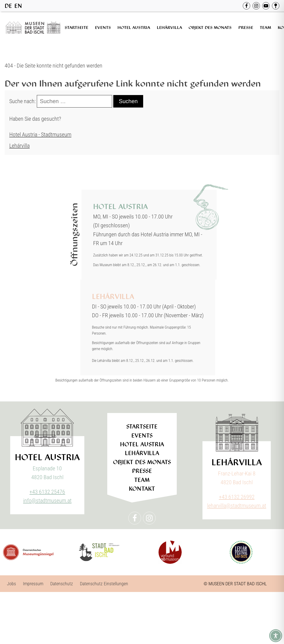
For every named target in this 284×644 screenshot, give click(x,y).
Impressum (33, 584)
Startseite (76, 28)
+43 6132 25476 (47, 492)
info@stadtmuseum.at (47, 501)
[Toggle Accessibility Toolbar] (276, 636)
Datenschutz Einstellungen (104, 584)
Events (103, 28)
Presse (246, 28)
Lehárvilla (169, 28)
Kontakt (142, 489)
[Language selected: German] (14, 6)
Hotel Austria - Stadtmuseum (40, 135)
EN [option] (18, 6)
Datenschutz (62, 584)
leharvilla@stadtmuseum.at (237, 506)
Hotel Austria (134, 28)
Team (265, 28)
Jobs (11, 584)
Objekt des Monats (210, 28)
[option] (18, 6)
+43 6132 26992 (237, 497)
